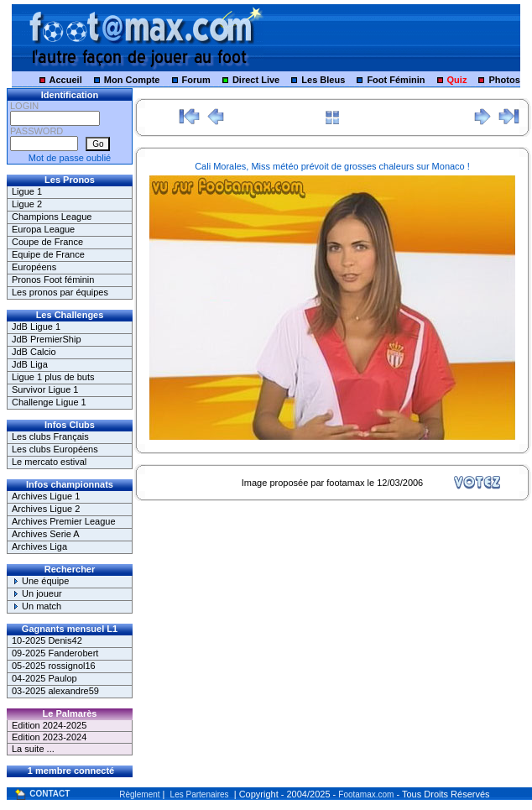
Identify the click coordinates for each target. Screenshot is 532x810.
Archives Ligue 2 (46, 509)
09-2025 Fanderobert (55, 653)
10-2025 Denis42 (47, 640)
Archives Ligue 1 (46, 496)
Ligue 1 (27, 191)
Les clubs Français (50, 436)
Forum (196, 80)
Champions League (52, 217)
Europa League (43, 229)
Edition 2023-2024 (49, 737)
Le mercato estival (49, 462)
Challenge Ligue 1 (49, 402)
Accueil (66, 80)
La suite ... (33, 749)
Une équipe (40, 581)
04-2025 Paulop (44, 678)
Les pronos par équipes (60, 292)
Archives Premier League (64, 521)
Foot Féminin (396, 80)
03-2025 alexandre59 (55, 691)
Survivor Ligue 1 (45, 389)
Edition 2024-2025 (49, 725)
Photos (505, 80)
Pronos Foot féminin (53, 280)
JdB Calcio (34, 352)
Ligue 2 (27, 204)
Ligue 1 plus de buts (53, 377)
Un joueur (37, 593)
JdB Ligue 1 (36, 327)
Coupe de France (47, 242)
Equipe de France (48, 254)
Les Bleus (323, 80)
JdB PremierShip (47, 339)
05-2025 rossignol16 (54, 666)
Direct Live (256, 80)
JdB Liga (30, 364)
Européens (34, 267)
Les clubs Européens (55, 449)
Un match (37, 606)
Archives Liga (39, 546)
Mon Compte (132, 80)
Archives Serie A (46, 534)
